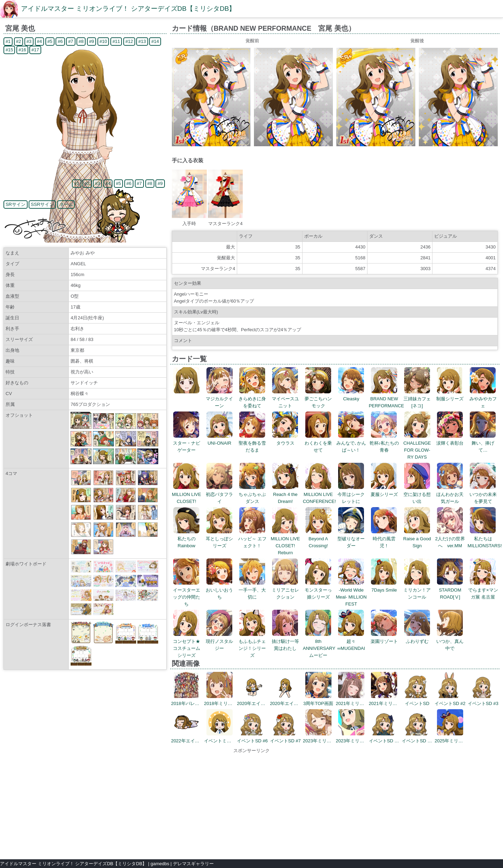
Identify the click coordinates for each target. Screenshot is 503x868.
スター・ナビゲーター (187, 443)
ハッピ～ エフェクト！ (253, 539)
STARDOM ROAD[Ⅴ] (450, 590)
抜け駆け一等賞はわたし (285, 641)
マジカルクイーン (219, 399)
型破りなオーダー (351, 539)
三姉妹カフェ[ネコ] (417, 399)
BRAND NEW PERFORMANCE (387, 399)
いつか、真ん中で (450, 641)
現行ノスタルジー (219, 641)
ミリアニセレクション (285, 590)
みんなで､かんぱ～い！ (351, 443)
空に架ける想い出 (417, 494)
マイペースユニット (285, 399)
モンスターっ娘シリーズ (318, 590)
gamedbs (160, 864)
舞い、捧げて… (483, 443)
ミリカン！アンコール (417, 590)
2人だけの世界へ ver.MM (450, 539)
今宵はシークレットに (351, 494)
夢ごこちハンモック (318, 399)
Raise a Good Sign (417, 539)
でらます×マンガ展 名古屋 (483, 590)
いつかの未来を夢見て (483, 494)
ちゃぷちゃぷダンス (252, 494)
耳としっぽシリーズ (219, 539)
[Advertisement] (251, 803)
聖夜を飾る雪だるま (252, 443)
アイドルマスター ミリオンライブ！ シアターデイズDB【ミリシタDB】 (128, 9)
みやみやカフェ (483, 399)
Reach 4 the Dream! (285, 494)
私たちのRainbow (186, 539)
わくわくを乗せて (318, 443)
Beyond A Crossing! (318, 539)
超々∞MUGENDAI (351, 641)
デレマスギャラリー (193, 864)
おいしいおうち (219, 590)
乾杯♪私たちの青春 (384, 443)
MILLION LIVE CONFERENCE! (319, 494)
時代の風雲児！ (384, 539)
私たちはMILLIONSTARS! (485, 539)
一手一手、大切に (252, 590)
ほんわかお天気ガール (450, 494)
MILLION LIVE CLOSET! (187, 494)
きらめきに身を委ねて (252, 399)
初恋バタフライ (219, 494)
